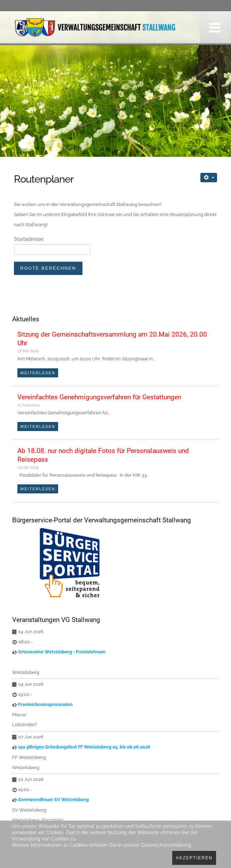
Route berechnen (48, 268)
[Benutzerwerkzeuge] (209, 178)
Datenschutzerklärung (166, 845)
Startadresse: (29, 239)
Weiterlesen (38, 373)
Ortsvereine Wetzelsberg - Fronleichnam (62, 652)
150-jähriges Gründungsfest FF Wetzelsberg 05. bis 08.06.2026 (84, 747)
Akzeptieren (194, 858)
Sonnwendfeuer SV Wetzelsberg (53, 800)
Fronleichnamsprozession (45, 704)
